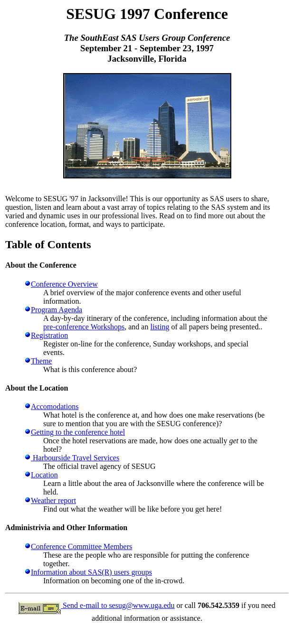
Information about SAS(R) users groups (91, 572)
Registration (49, 335)
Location (44, 475)
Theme (41, 361)
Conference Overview (64, 284)
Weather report (53, 500)
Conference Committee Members (81, 546)
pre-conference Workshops (84, 327)
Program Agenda (57, 310)
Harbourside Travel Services (75, 458)
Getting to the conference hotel (78, 432)
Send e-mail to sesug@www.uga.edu (118, 605)
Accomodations (55, 406)
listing (160, 327)
